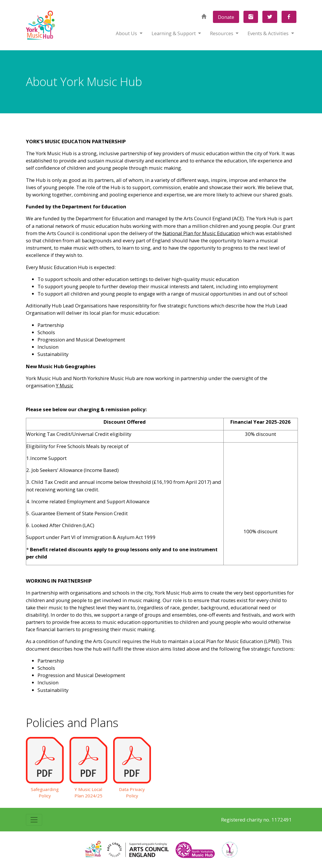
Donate (226, 17)
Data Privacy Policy (132, 793)
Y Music (65, 385)
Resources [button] (222, 33)
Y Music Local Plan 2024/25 (88, 793)
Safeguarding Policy (45, 793)
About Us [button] (127, 33)
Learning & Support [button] (174, 33)
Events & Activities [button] (269, 33)
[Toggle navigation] (34, 820)
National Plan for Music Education (201, 233)
